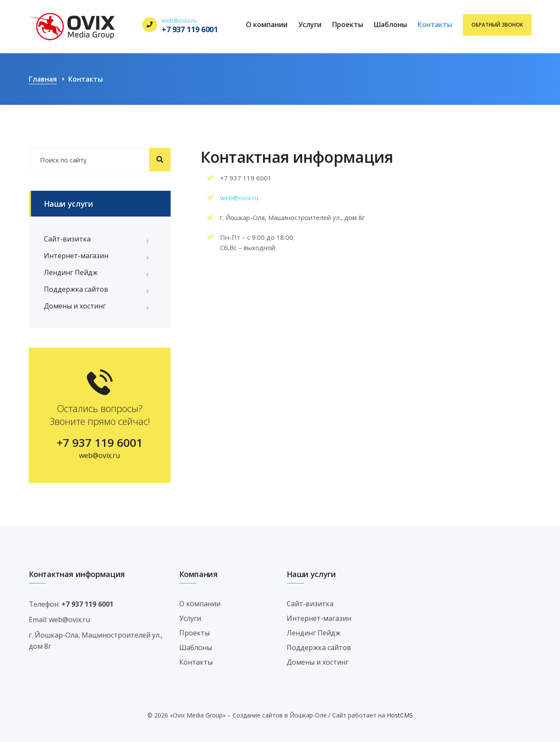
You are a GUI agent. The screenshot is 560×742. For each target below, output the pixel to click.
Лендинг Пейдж (71, 272)
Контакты (435, 24)
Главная (43, 79)
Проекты (348, 24)
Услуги (310, 24)
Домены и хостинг (75, 306)
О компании (267, 24)
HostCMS (400, 715)
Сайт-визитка (67, 239)
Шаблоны (390, 24)
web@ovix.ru (179, 20)
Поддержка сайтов (76, 289)
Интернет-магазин (76, 256)
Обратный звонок (497, 25)
